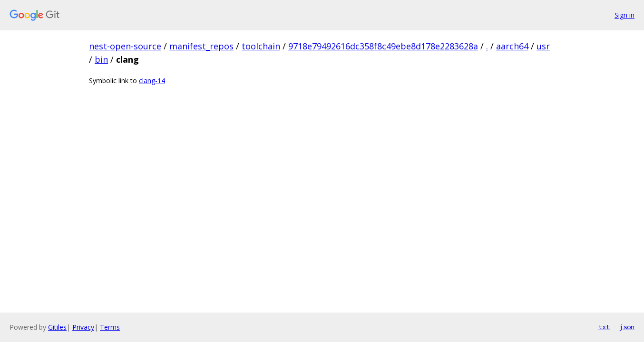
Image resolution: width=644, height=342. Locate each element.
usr (543, 46)
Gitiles (57, 327)
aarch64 (512, 46)
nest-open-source (125, 46)
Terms (110, 327)
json (627, 327)
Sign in (624, 15)
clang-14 (152, 81)
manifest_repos (201, 46)
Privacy (83, 327)
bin (101, 59)
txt (604, 327)
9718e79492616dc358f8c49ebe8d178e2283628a (383, 46)
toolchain (261, 46)
